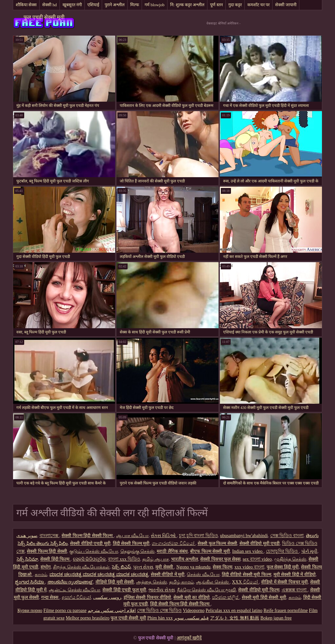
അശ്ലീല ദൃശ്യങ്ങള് (70, 582)
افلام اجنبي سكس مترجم (112, 610)
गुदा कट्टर (235, 5)
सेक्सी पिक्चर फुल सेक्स (220, 559)
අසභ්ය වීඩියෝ (77, 597)
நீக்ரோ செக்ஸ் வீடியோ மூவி (207, 590)
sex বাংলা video (257, 559)
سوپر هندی (27, 536)
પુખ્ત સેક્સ (143, 567)
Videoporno (194, 610)
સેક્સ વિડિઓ (164, 536)
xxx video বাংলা (249, 567)
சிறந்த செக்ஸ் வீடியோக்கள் (81, 567)
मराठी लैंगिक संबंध (172, 551)
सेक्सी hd (49, 5)
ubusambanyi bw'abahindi (244, 536)
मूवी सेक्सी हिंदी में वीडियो (295, 575)
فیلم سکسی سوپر (191, 618)
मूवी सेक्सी (165, 567)
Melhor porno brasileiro (88, 618)
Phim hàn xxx (160, 618)
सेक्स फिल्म (222, 567)
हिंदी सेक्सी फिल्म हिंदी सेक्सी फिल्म (180, 604)
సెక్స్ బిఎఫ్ (121, 567)
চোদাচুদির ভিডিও (282, 551)
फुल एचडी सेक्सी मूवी (44, 17)
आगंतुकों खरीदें (189, 638)
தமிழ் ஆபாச (156, 559)
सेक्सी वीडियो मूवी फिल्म (259, 590)
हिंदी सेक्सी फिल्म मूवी (131, 543)
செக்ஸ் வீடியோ (203, 575)
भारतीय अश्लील (185, 559)
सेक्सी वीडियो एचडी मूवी (90, 543)
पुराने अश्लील (115, 5)
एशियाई (93, 5)
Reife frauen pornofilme (285, 610)
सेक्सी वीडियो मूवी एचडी (260, 543)
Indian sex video (248, 551)
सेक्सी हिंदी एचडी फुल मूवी (124, 590)
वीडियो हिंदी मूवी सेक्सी (115, 582)
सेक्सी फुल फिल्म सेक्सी (217, 543)
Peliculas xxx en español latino (234, 610)
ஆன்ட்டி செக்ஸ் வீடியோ (74, 590)
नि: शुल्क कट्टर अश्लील (187, 5)
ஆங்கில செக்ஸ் (213, 582)
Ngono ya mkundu (193, 567)
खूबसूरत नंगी (72, 5)
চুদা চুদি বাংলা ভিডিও (198, 536)
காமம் (41, 575)
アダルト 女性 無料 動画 (235, 618)
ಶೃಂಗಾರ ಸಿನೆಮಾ (30, 582)
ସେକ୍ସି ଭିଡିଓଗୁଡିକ (89, 559)
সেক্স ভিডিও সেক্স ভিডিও (159, 610)
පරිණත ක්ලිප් (226, 597)
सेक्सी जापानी (286, 5)
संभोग (46, 567)
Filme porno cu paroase (65, 610)
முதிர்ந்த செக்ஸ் (290, 559)
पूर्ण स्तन (216, 5)
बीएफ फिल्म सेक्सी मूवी (210, 551)
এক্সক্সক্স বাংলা (295, 590)
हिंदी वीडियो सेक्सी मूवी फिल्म (247, 575)
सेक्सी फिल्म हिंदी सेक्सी (47, 551)
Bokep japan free (276, 618)
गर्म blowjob (155, 5)
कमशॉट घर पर (259, 5)
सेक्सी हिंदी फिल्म (55, 559)
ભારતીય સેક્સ (162, 590)
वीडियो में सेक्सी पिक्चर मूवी (284, 582)
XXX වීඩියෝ (245, 582)
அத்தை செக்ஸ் (151, 582)
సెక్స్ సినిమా (27, 559)
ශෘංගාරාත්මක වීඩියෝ (174, 543)
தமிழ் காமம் (182, 582)
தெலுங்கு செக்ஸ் (138, 551)
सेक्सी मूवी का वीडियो (192, 597)
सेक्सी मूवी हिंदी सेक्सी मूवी (264, 597)
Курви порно (30, 610)
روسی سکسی (107, 597)
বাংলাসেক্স (50, 536)
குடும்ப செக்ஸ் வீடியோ (94, 551)
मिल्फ (135, 5)
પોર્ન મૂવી (309, 551)
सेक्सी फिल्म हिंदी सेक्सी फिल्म (88, 536)
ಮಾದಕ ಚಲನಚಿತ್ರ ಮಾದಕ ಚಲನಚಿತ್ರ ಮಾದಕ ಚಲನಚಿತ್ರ (99, 575)
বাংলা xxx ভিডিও (124, 559)
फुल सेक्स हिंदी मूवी (283, 567)
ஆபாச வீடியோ (132, 536)
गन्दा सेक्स (50, 597)
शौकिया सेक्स (26, 5)
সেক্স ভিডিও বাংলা (287, 536)
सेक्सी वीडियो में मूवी (168, 575)
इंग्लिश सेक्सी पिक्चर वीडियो (148, 597)
